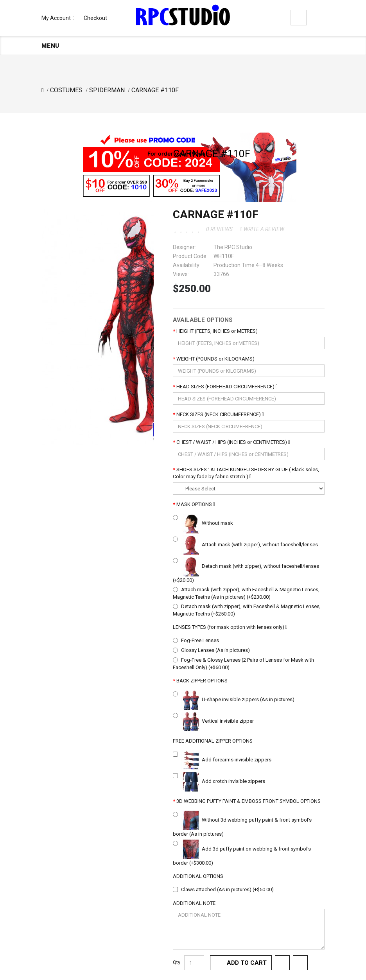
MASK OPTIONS (196, 504)
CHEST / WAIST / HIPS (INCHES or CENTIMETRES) (233, 442)
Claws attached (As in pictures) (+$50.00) (227, 889)
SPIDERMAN (107, 90)
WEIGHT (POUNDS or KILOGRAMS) (215, 359)
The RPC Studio (233, 247)
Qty (177, 962)
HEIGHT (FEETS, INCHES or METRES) (217, 331)
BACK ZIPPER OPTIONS (202, 681)
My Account (58, 18)
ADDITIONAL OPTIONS (198, 876)
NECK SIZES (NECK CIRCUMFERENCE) (220, 414)
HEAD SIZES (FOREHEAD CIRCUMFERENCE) (227, 387)
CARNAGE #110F (155, 90)
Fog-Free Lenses (200, 640)
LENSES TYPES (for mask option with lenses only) (230, 627)
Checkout (95, 18)
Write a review (262, 229)
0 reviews (219, 229)
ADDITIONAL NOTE (194, 903)
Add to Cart (247, 963)
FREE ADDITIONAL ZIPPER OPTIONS (213, 741)
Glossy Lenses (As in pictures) (215, 650)
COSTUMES (66, 90)
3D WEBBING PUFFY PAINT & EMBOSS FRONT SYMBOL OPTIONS (248, 801)
